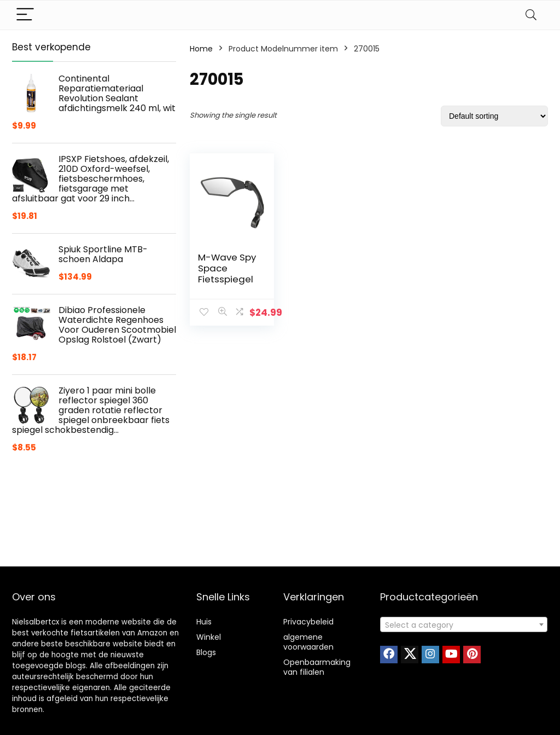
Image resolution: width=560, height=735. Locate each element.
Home (201, 49)
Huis (204, 622)
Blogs (206, 652)
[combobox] (464, 624)
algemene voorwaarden (308, 642)
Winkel (209, 637)
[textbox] (464, 625)
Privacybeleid (308, 622)
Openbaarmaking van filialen (317, 667)
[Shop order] (494, 116)
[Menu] (25, 15)
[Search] (531, 15)
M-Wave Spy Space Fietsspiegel (227, 268)
